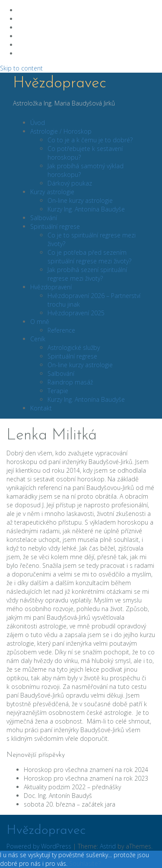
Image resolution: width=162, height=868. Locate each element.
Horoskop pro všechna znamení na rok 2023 (86, 778)
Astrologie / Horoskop (61, 131)
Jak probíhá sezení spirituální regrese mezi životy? (87, 274)
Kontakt (41, 408)
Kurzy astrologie (52, 192)
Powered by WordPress (39, 846)
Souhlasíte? (85, 863)
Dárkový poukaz (70, 183)
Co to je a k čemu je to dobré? (90, 140)
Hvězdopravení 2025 (76, 313)
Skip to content (21, 68)
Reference (61, 330)
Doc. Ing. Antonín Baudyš (58, 796)
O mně (40, 322)
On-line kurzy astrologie (80, 200)
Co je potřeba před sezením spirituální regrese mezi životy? (89, 257)
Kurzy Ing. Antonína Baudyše (86, 209)
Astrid (108, 846)
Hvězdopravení (51, 287)
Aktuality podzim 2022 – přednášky (72, 787)
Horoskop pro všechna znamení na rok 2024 (86, 770)
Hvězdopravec (60, 83)
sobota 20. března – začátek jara (70, 804)
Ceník (38, 339)
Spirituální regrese (55, 226)
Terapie (58, 391)
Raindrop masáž (70, 382)
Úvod (38, 123)
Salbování (44, 218)
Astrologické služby (74, 348)
